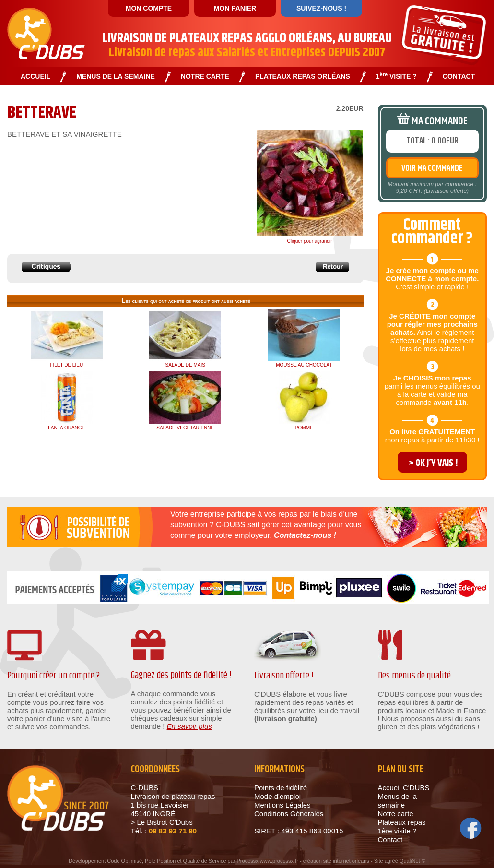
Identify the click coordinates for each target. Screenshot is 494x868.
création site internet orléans (336, 861)
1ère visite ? (397, 831)
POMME (304, 428)
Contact (390, 839)
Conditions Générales (289, 814)
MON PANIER (235, 8)
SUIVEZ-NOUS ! (321, 8)
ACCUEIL (35, 77)
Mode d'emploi (277, 796)
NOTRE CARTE (205, 77)
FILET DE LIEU (66, 365)
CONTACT (459, 77)
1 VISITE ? (396, 77)
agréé (391, 861)
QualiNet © (412, 861)
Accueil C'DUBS (404, 788)
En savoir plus (189, 726)
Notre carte (396, 814)
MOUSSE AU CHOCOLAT (304, 365)
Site (379, 861)
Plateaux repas (402, 822)
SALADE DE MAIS (185, 365)
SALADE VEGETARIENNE (185, 428)
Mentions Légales (282, 805)
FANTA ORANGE (66, 428)
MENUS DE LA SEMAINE (116, 77)
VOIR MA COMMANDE (432, 168)
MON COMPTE (149, 8)
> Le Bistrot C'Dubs (162, 822)
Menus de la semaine (398, 801)
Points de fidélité (281, 788)
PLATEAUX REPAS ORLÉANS (303, 77)
